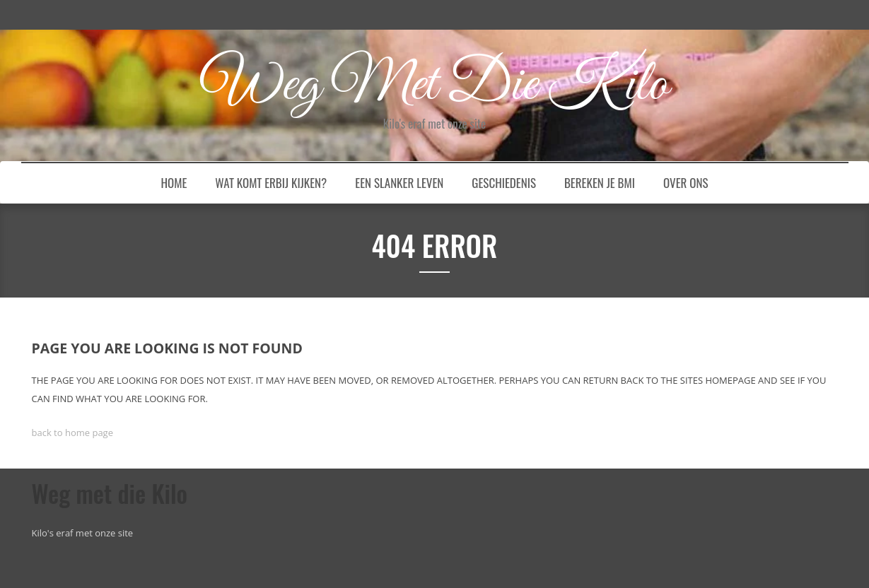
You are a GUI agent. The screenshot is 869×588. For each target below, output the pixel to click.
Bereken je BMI (600, 183)
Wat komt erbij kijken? (271, 183)
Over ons (686, 183)
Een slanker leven (399, 183)
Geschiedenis (504, 183)
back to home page (72, 433)
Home (174, 183)
